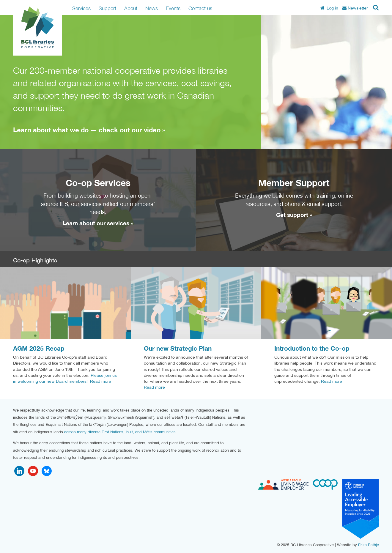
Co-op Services (98, 183)
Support (107, 8)
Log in (329, 8)
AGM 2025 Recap (39, 348)
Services (81, 8)
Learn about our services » (98, 223)
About (131, 8)
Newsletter (355, 8)
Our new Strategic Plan (178, 348)
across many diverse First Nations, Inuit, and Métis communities (120, 432)
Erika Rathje (369, 545)
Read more (101, 381)
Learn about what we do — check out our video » (89, 130)
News (152, 8)
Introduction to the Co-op (312, 348)
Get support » (294, 215)
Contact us (200, 8)
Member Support (294, 183)
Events (173, 8)
